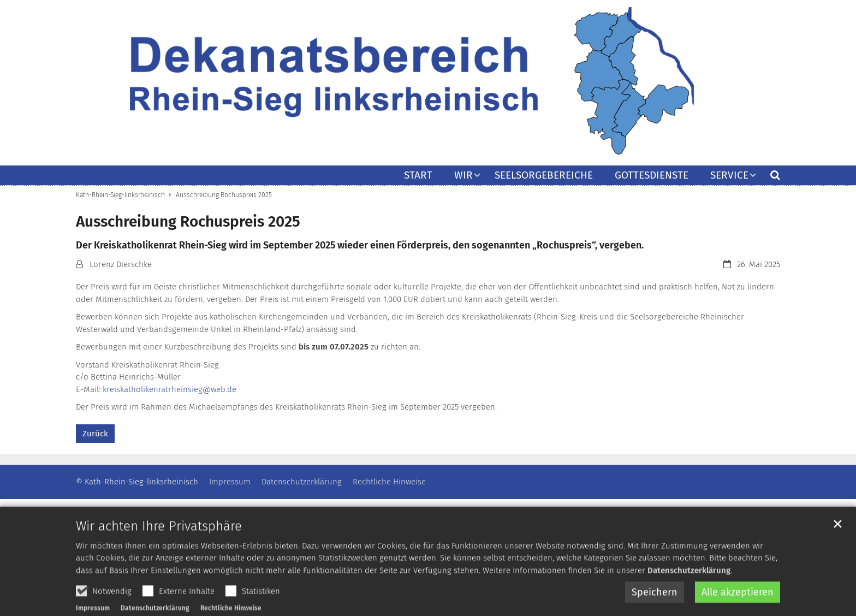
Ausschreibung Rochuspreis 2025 (224, 195)
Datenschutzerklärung (689, 590)
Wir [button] (463, 176)
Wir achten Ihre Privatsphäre (159, 546)
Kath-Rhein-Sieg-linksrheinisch (120, 195)
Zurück (95, 434)
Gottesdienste (652, 176)
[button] (768, 177)
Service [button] (729, 176)
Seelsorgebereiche (544, 176)
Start (418, 176)
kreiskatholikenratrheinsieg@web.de (170, 389)
